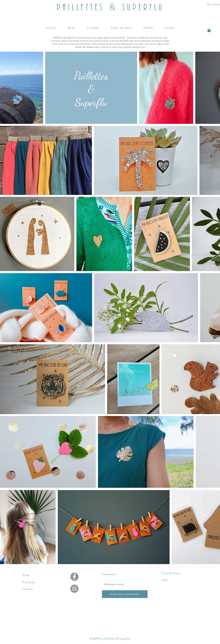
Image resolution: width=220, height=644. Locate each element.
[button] (209, 30)
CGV (164, 580)
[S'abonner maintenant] (125, 594)
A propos (29, 582)
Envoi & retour (171, 573)
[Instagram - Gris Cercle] (74, 589)
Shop (26, 575)
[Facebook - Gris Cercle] (74, 577)
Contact (28, 589)
